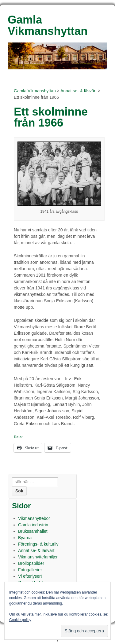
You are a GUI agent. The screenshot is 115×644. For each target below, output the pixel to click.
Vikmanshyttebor (34, 518)
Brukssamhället (33, 531)
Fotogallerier (30, 570)
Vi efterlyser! (30, 576)
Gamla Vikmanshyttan (35, 91)
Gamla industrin (33, 525)
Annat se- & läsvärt (79, 91)
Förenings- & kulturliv (38, 544)
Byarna (25, 538)
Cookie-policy (20, 620)
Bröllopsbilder (31, 563)
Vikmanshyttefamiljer (38, 557)
